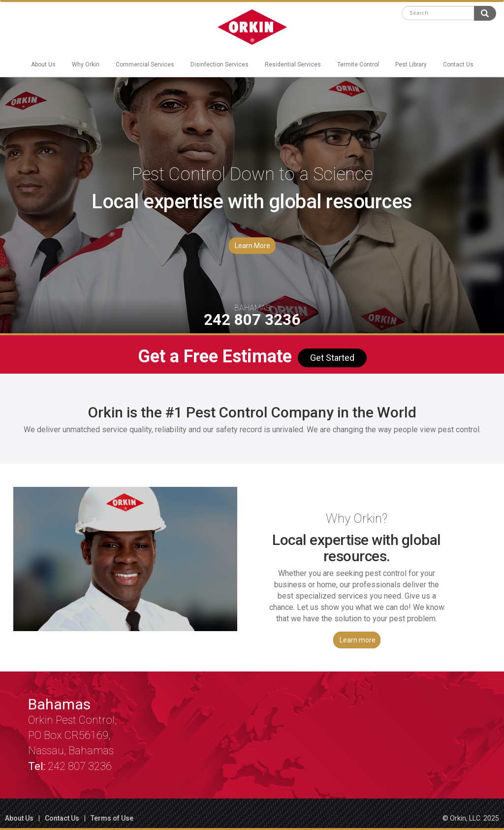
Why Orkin (86, 64)
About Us (43, 64)
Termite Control (358, 64)
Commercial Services (145, 64)
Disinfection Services (220, 64)
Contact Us (458, 64)
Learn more (358, 640)
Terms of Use (112, 818)
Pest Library (411, 64)
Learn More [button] (252, 246)
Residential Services (293, 64)
